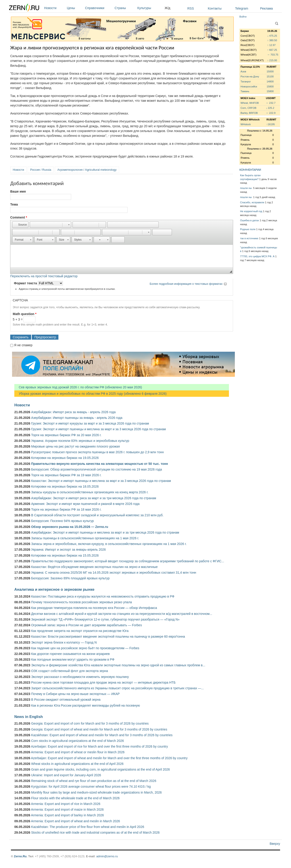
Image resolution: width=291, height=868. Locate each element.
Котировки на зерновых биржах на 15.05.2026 (65, 555)
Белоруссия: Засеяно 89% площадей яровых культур (70, 578)
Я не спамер (23, 345)
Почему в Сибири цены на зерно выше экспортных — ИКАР (75, 694)
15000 (270, 71)
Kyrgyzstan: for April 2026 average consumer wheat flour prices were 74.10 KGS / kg (91, 787)
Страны (125, 8)
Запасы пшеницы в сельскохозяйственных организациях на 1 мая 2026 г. (85, 538)
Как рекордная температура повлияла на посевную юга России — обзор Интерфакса (94, 608)
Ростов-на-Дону (250, 76)
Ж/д (167, 8)
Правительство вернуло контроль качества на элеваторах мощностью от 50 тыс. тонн (100, 464)
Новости (54, 8)
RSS (191, 8)
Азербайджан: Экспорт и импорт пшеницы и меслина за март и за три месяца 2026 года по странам (105, 532)
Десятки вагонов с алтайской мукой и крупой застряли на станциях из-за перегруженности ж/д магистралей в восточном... (122, 614)
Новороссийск (249, 87)
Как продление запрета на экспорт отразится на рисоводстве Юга (80, 631)
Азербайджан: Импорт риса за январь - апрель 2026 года (73, 412)
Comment (19, 217)
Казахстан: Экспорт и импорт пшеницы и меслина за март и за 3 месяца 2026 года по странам (101, 481)
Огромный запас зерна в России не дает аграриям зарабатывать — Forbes (87, 625)
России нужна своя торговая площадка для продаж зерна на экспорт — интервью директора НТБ (103, 682)
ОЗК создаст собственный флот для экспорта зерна (70, 671)
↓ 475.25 (272, 36)
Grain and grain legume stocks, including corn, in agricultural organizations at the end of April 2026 (100, 769)
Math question (25, 314)
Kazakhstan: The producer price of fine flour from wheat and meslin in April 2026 (88, 827)
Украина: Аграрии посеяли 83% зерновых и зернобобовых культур (80, 441)
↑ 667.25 (272, 50)
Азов (243, 71)
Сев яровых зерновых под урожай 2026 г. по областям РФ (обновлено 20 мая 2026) (78, 387)
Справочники (99, 8)
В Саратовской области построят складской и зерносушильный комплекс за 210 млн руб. (97, 515)
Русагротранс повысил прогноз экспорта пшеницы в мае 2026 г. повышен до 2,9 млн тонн (97, 452)
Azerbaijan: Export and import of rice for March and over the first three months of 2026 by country (99, 746)
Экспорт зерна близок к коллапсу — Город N (64, 642)
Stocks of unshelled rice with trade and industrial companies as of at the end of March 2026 (95, 832)
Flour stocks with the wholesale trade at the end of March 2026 (75, 798)
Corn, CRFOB (248, 108)
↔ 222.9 (271, 113)
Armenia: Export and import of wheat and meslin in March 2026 (75, 821)
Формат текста (26, 283)
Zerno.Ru (20, 856)
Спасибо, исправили (252, 202)
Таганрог (246, 81)
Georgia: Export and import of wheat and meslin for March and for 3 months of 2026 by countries (99, 729)
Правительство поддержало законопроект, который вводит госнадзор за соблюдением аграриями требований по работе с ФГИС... (128, 561)
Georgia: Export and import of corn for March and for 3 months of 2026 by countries (90, 723)
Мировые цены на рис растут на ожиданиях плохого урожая (75, 446)
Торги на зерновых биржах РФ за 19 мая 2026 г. (66, 475)
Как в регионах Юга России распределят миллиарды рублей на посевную (86, 705)
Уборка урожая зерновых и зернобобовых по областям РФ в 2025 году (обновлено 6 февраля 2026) (90, 394)
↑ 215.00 (272, 60)
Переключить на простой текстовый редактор (44, 276)
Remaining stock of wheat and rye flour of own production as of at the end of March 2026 (94, 781)
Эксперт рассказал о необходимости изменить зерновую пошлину (80, 677)
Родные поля (248, 229)
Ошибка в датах (250, 220)
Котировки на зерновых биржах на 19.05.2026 (65, 458)
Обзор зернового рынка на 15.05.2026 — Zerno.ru (70, 527)
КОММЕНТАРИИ (250, 170)
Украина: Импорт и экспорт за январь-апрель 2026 (68, 550)
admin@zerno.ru (107, 856)
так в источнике (249, 238)
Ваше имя (18, 191)
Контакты (215, 8)
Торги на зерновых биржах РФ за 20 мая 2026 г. (66, 435)
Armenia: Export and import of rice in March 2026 (66, 804)
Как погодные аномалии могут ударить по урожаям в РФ (73, 659)
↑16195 (271, 124)
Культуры (150, 8)
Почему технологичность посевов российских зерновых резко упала (82, 602)
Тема (14, 204)
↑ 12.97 (272, 45)
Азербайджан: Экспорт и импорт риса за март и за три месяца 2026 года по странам (94, 498)
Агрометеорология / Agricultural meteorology (87, 170)
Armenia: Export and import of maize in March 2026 (67, 809)
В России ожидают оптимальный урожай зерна (66, 700)
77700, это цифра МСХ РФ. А (257, 256)
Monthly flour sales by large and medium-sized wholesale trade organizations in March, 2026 (96, 792)
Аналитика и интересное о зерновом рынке (54, 589)
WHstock (246, 124)
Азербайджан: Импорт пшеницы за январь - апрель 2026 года (77, 418)
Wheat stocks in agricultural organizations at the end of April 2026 (77, 764)
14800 (270, 81)
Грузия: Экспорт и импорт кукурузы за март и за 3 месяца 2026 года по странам (90, 423)
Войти (243, 17)
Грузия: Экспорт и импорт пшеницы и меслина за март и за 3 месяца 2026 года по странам (98, 429)
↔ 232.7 (271, 103)
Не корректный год (251, 211)
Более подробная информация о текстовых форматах (186, 284)
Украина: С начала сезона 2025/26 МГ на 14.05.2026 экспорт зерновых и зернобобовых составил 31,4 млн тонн (114, 573)
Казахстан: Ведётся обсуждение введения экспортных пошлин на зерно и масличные (94, 567)
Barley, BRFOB (249, 113)
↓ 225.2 (270, 108)
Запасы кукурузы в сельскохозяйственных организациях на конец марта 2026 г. (90, 492)
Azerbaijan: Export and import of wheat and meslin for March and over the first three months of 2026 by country (109, 758)
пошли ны (246, 188)
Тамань (245, 91)
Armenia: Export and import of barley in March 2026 (67, 815)
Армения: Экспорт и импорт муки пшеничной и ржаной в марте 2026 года (85, 504)
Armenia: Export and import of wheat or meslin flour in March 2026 (78, 752)
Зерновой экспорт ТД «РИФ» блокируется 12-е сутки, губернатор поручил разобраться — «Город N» (105, 619)
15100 (270, 76)
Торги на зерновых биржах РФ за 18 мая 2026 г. (66, 509)
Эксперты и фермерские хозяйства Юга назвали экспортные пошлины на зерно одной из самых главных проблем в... (118, 665)
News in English (29, 717)
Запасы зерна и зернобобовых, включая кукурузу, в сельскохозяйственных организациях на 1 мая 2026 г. (109, 544)
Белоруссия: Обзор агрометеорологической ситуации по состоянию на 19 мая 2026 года (97, 469)
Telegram (242, 8)
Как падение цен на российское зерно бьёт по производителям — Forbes (85, 648)
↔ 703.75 (273, 55)
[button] (20, 225)
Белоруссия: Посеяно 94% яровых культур (63, 521)
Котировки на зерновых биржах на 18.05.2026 (65, 486)
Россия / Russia (41, 170)
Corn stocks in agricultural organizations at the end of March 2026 (78, 741)
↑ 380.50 (272, 40)
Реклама (266, 8)
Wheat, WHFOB (250, 103)
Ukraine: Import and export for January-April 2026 (66, 775)
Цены (75, 8)
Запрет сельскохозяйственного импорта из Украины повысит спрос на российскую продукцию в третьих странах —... (117, 688)
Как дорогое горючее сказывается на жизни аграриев (70, 654)
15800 (270, 87)
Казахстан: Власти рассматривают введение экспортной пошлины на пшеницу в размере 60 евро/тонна (108, 636)
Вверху (275, 844)
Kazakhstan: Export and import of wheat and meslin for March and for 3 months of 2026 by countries (102, 735)
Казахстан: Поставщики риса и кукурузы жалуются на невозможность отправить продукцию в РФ (103, 596)
